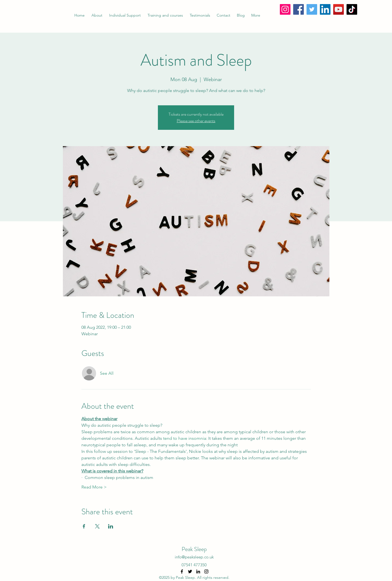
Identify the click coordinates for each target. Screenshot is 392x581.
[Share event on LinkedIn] (111, 526)
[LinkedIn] (325, 9)
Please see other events (196, 121)
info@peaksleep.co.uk (194, 557)
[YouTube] (339, 9)
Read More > (94, 487)
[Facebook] (298, 9)
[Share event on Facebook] (84, 526)
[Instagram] (285, 9)
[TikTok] (352, 9)
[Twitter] (312, 9)
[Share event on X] (97, 526)
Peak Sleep (194, 549)
